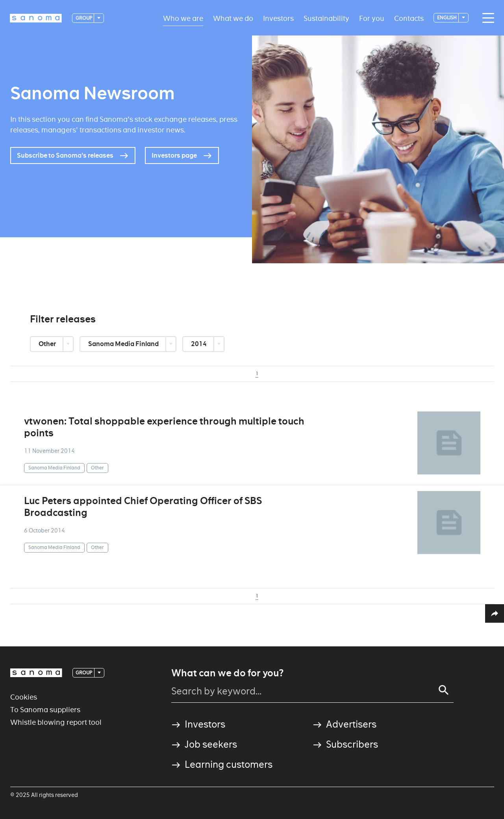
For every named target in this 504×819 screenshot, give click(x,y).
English (447, 18)
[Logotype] (36, 18)
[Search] (444, 690)
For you (372, 18)
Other (48, 344)
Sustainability (326, 18)
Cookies (24, 697)
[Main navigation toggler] (486, 18)
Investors (278, 18)
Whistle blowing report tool (56, 722)
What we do (233, 18)
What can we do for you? (227, 673)
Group (84, 18)
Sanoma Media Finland (124, 344)
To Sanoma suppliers (45, 710)
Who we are (183, 18)
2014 (199, 344)
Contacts (409, 18)
